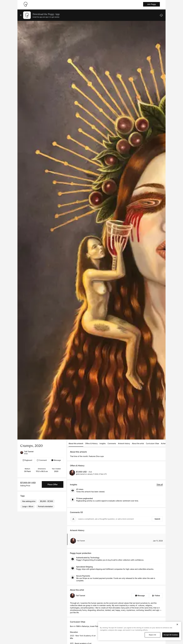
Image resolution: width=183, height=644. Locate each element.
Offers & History (91, 443)
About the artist (138, 443)
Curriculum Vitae (152, 443)
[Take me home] (26, 4)
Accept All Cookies (171, 635)
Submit (157, 519)
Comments (112, 443)
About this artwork (76, 443)
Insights (103, 443)
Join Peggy (151, 4)
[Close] (177, 624)
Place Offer (53, 484)
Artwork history (124, 443)
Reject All (152, 635)
